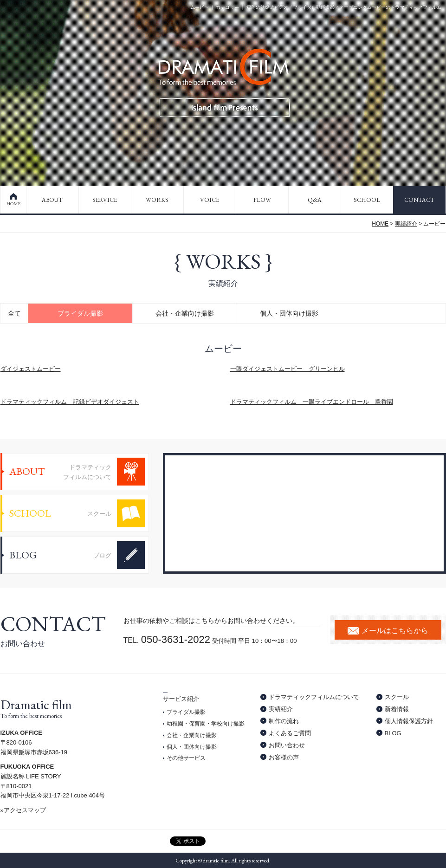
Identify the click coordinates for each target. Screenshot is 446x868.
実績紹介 (406, 224)
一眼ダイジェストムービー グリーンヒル (288, 369)
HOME (13, 204)
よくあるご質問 (290, 733)
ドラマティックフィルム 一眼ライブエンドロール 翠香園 (312, 402)
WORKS (157, 200)
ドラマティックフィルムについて (314, 697)
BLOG (393, 733)
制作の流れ (284, 721)
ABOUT (52, 200)
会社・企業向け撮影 (185, 313)
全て (14, 313)
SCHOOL (367, 200)
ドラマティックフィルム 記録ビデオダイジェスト (70, 402)
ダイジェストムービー (31, 369)
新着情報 (397, 709)
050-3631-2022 (176, 639)
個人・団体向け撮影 (289, 313)
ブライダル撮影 (80, 313)
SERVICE (105, 200)
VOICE (210, 200)
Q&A (315, 200)
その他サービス (186, 758)
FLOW (262, 200)
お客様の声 (284, 757)
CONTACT (419, 200)
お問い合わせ (287, 745)
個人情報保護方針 (409, 721)
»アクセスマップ (23, 810)
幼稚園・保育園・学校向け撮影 (206, 724)
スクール (397, 697)
